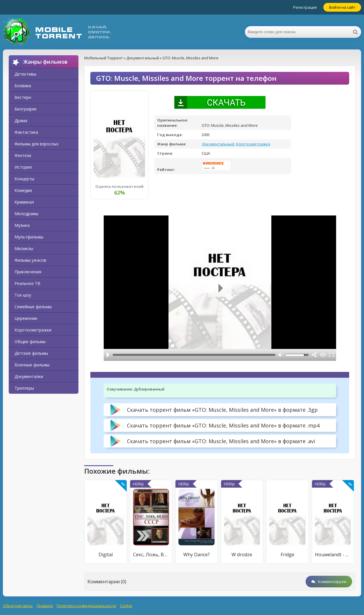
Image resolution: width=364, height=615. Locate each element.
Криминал (24, 202)
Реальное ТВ (27, 283)
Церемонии (26, 318)
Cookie (126, 606)
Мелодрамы (26, 214)
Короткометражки (33, 330)
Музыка (22, 225)
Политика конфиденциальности (86, 606)
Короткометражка (253, 144)
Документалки (29, 376)
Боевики (23, 86)
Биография (25, 109)
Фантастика (26, 132)
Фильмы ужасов (30, 260)
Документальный (218, 144)
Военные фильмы (32, 365)
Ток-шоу (23, 295)
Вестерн (23, 97)
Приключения (28, 272)
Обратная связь (18, 606)
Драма (21, 121)
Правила (45, 606)
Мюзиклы (24, 248)
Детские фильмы (31, 353)
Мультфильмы (29, 237)
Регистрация (305, 7)
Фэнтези (23, 155)
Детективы (25, 74)
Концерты (24, 179)
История (23, 167)
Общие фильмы (30, 342)
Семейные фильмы (33, 307)
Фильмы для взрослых (36, 144)
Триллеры (24, 388)
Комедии (23, 190)
